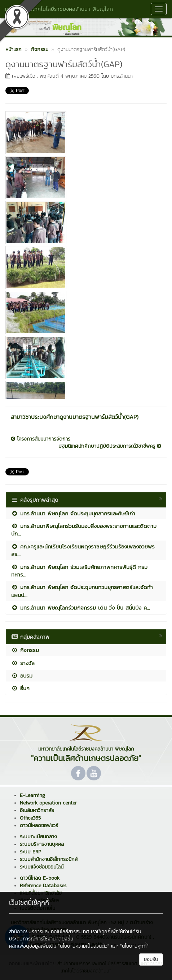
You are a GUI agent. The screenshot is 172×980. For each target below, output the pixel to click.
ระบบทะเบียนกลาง (38, 837)
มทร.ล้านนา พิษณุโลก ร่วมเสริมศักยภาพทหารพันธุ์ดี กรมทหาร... (79, 571)
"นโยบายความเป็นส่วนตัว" (84, 946)
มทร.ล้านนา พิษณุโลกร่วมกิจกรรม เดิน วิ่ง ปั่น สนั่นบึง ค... (81, 608)
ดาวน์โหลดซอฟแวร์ (39, 826)
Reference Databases (43, 886)
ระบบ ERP (30, 852)
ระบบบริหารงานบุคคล (42, 844)
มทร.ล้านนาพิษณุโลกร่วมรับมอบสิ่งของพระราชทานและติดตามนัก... (84, 530)
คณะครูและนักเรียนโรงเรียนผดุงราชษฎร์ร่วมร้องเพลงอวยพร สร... (83, 550)
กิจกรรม (25, 650)
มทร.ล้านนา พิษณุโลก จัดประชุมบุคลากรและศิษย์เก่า (73, 513)
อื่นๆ (20, 688)
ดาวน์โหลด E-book (40, 878)
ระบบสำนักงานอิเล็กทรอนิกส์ (49, 859)
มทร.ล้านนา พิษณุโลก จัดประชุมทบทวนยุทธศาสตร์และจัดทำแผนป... (82, 591)
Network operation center (48, 803)
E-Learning (32, 795)
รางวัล (23, 663)
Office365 (30, 818)
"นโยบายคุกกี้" (134, 946)
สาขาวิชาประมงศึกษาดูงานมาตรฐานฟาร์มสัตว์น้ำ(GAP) (75, 417)
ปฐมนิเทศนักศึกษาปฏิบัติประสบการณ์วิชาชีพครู (110, 446)
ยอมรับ (151, 959)
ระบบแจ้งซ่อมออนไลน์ (42, 867)
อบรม (22, 676)
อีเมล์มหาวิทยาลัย (37, 810)
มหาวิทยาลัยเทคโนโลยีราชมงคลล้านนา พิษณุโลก (59, 9)
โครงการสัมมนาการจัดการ (41, 439)
